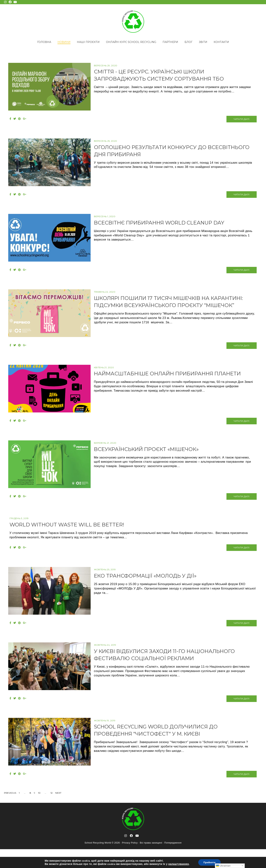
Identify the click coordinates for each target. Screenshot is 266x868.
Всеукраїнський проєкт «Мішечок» (156, 459)
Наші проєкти (88, 42)
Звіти (203, 42)
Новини (64, 42)
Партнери (170, 42)
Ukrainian (223, 866)
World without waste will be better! (71, 536)
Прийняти (209, 862)
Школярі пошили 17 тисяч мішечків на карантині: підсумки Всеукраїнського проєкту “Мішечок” (176, 311)
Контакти (221, 42)
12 (52, 812)
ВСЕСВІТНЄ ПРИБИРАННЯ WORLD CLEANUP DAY (170, 226)
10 (39, 812)
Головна (44, 42)
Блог (188, 42)
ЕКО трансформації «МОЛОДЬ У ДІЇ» (154, 589)
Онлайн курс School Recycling (131, 42)
